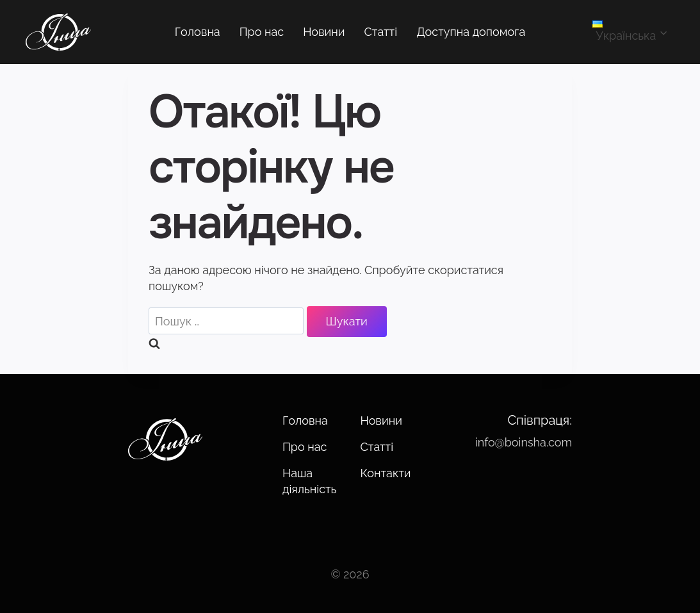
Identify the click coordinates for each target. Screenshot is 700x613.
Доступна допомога (471, 32)
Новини (324, 32)
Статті (381, 32)
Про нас (262, 32)
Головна (198, 32)
